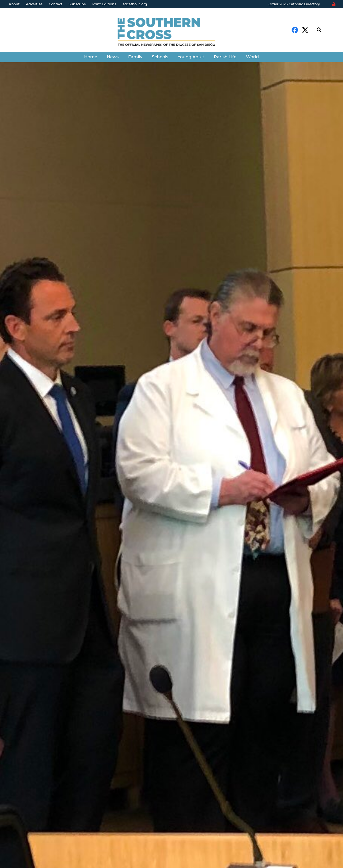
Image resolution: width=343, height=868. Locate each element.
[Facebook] (295, 30)
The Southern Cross (40, 505)
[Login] (334, 4)
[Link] (171, 33)
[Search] (319, 30)
